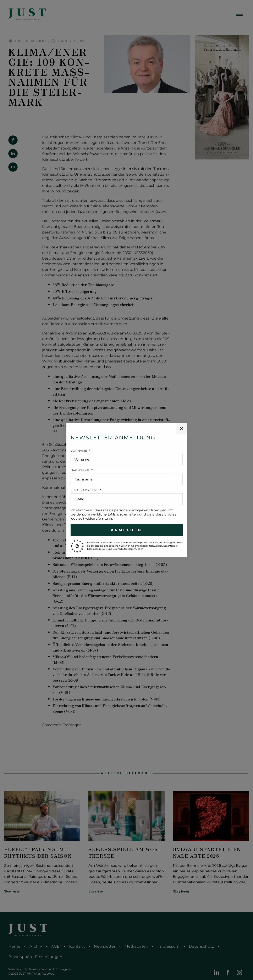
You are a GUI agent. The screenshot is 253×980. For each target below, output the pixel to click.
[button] (13, 140)
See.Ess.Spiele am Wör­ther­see (124, 852)
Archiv (36, 946)
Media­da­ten (136, 946)
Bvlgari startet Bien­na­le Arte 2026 (208, 852)
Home (14, 946)
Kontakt (77, 946)
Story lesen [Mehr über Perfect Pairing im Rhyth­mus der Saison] (12, 891)
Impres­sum (169, 946)
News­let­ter (105, 946)
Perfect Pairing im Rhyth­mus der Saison (38, 852)
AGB (56, 946)
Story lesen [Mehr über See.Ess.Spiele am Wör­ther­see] (96, 891)
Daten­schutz (201, 946)
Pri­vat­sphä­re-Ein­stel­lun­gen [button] (35, 957)
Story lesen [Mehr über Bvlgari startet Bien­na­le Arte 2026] (181, 891)
